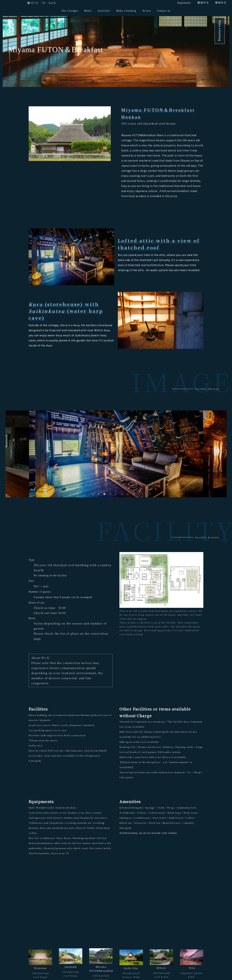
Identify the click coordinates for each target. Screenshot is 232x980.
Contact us (164, 11)
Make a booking (126, 11)
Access (147, 11)
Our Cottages (70, 11)
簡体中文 (203, 3)
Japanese (184, 3)
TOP (46, 971)
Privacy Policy (174, 971)
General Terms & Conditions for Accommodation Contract (137, 971)
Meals (88, 11)
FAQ (186, 971)
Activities (104, 11)
